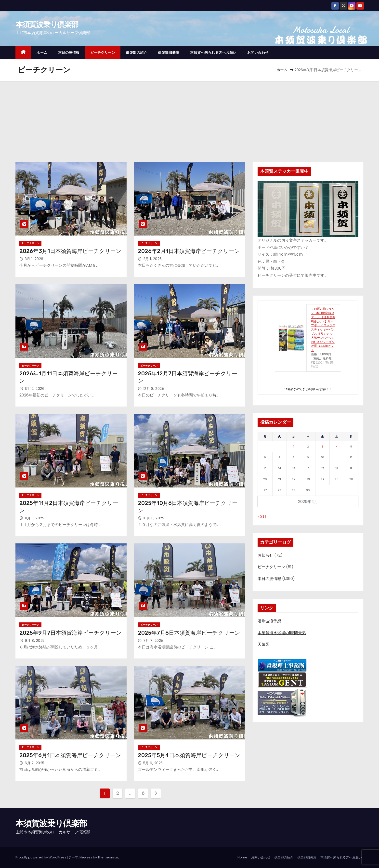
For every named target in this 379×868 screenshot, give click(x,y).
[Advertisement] (190, 118)
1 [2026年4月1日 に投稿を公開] (294, 447)
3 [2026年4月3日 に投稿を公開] (322, 447)
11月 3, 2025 (35, 518)
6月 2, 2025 (35, 763)
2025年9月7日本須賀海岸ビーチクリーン (71, 633)
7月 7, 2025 (153, 641)
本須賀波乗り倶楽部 (47, 24)
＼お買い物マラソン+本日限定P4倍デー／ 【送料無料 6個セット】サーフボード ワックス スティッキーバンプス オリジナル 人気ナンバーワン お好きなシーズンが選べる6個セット (323, 329)
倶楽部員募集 (169, 53)
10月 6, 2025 (154, 518)
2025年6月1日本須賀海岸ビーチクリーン (70, 755)
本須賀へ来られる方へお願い (213, 53)
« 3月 (262, 517)
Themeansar (108, 857)
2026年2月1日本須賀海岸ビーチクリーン (189, 251)
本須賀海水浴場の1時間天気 (282, 633)
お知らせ (265, 555)
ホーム (42, 53)
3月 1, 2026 (34, 259)
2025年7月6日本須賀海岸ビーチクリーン (189, 633)
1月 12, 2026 (35, 389)
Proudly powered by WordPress (41, 857)
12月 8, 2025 (154, 389)
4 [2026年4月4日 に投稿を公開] (337, 447)
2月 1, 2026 (153, 259)
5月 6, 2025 (153, 763)
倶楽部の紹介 (137, 53)
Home (242, 857)
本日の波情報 (69, 53)
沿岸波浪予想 (269, 621)
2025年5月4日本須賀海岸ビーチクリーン (189, 755)
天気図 (263, 644)
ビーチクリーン (103, 53)
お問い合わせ (258, 53)
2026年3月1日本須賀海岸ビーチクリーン (70, 251)
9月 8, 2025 (35, 641)
